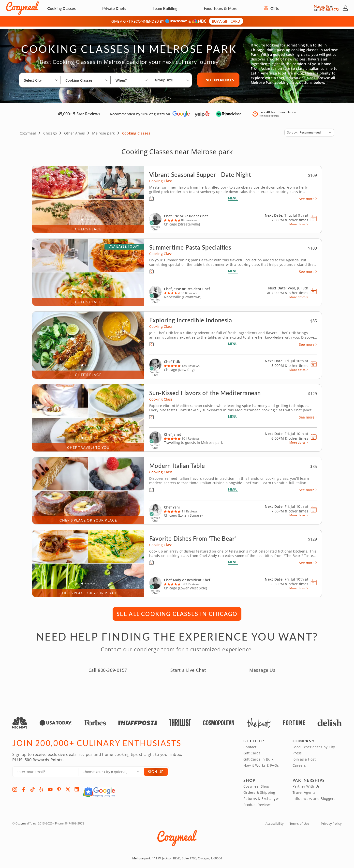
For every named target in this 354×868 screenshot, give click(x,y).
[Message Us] (310, 8)
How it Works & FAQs (261, 763)
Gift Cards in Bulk (258, 756)
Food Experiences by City (314, 744)
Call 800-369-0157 (108, 667)
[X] (68, 787)
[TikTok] (32, 787)
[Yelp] (41, 787)
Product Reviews (257, 802)
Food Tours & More (221, 8)
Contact (250, 744)
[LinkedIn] (77, 787)
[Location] (114, 769)
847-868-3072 (75, 821)
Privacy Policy (331, 821)
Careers (299, 763)
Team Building (165, 8)
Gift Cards (252, 750)
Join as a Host (304, 756)
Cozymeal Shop (256, 784)
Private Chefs (114, 8)
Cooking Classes (61, 8)
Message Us (322, 7)
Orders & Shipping (259, 790)
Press (297, 750)
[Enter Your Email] (45, 769)
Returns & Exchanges (261, 796)
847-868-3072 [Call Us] (329, 10)
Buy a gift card (226, 21)
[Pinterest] (59, 787)
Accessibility (275, 821)
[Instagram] (15, 787)
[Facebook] (24, 787)
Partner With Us (306, 784)
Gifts (271, 8)
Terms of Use (299, 821)
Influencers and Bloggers (314, 796)
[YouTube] (50, 787)
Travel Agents (304, 790)
